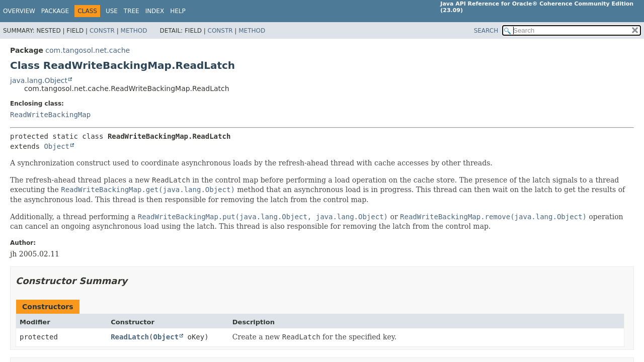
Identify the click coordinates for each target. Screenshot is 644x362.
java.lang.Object (39, 80)
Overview (19, 11)
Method (134, 31)
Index (155, 11)
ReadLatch (130, 337)
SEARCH (486, 31)
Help (178, 11)
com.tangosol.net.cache (88, 50)
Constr (102, 31)
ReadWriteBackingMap (50, 115)
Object (57, 146)
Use (112, 11)
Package (55, 11)
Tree (132, 11)
